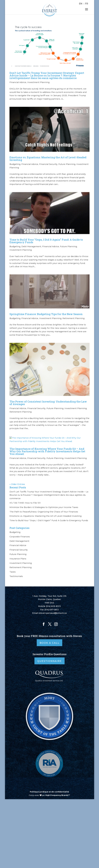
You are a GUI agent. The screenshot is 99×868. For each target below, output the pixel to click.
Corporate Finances (20, 537)
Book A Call (49, 643)
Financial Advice (18, 82)
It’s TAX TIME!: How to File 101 (25, 503)
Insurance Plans (18, 559)
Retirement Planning (73, 318)
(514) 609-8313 (53, 606)
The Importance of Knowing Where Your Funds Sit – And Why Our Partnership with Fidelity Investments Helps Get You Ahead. (47, 451)
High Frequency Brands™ (58, 795)
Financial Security (48, 164)
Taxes (13, 572)
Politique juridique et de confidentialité (49, 792)
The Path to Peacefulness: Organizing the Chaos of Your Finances (44, 512)
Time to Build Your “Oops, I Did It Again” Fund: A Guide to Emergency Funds (46, 241)
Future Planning (67, 164)
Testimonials (16, 576)
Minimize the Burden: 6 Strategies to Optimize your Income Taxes (44, 507)
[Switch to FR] (87, 4)
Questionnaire (49, 661)
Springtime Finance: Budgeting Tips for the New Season (46, 314)
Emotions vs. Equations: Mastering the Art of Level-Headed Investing (48, 159)
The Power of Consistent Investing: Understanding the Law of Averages (48, 403)
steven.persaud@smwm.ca (53, 613)
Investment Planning (38, 82)
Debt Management (31, 246)
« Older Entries (17, 484)
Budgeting (15, 164)
